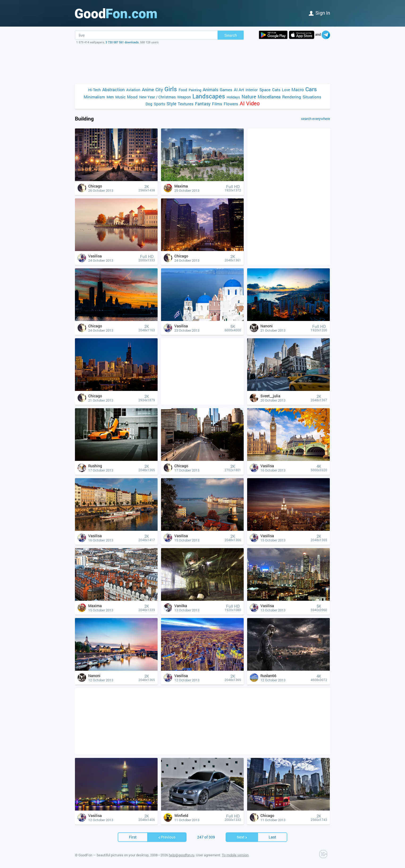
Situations (312, 97)
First (133, 837)
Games (226, 90)
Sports (159, 104)
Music (120, 97)
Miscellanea (269, 97)
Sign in (319, 13)
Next (242, 837)
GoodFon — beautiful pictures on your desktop (113, 855)
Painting (195, 90)
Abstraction (113, 89)
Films (217, 104)
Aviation (133, 90)
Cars (311, 89)
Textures (186, 104)
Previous (167, 837)
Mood (132, 97)
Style (171, 104)
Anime (148, 89)
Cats (276, 90)
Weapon (184, 97)
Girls (171, 89)
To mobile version (235, 855)
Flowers (231, 104)
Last (272, 837)
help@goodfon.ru (182, 855)
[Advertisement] (203, 64)
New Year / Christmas (157, 97)
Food (183, 90)
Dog (149, 104)
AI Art (239, 90)
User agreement (208, 855)
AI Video (250, 103)
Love (286, 90)
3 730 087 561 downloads (122, 42)
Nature (249, 97)
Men (110, 97)
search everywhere (316, 119)
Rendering (292, 97)
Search (231, 35)
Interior (252, 90)
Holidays (233, 97)
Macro (298, 89)
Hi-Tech (94, 90)
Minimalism (94, 97)
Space (265, 90)
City (159, 89)
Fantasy (203, 104)
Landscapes (209, 96)
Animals (210, 89)
